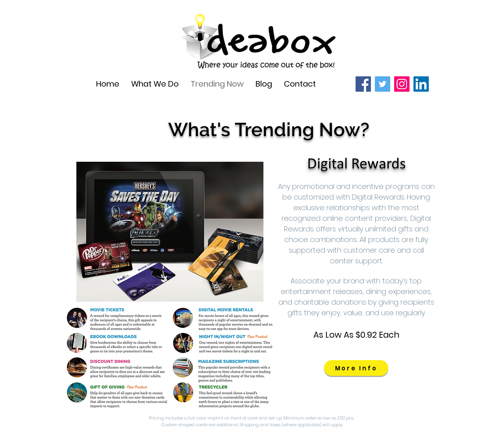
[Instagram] (402, 84)
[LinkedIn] (421, 84)
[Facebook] (363, 84)
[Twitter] (383, 84)
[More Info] (356, 368)
